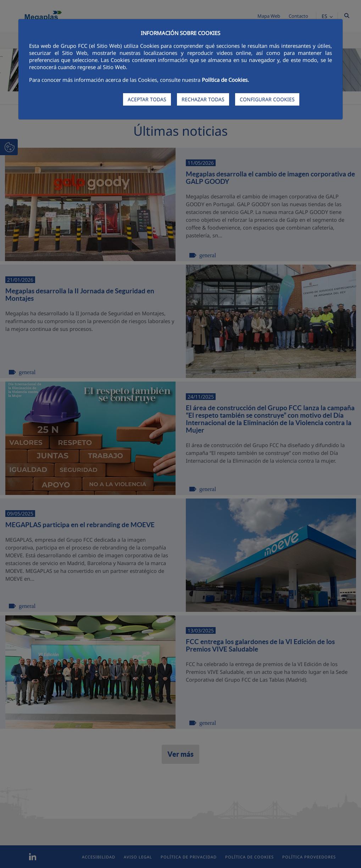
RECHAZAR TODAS (203, 99)
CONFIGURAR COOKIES (267, 99)
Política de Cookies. (225, 80)
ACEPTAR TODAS (147, 99)
